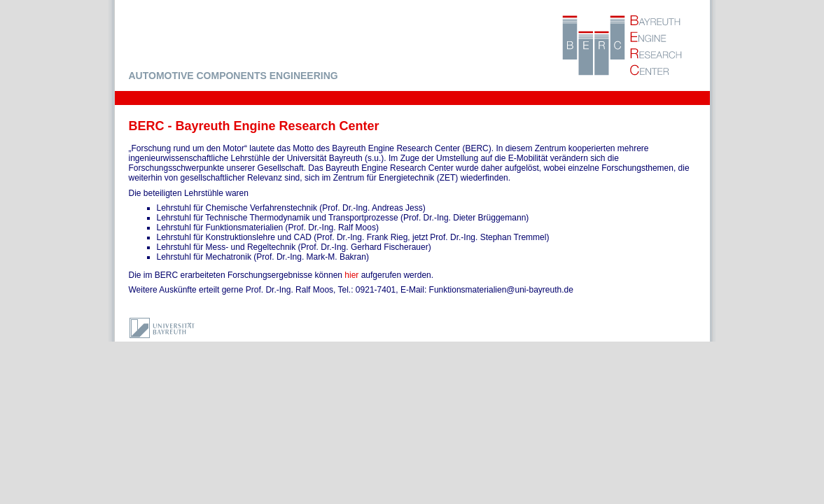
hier (351, 275)
